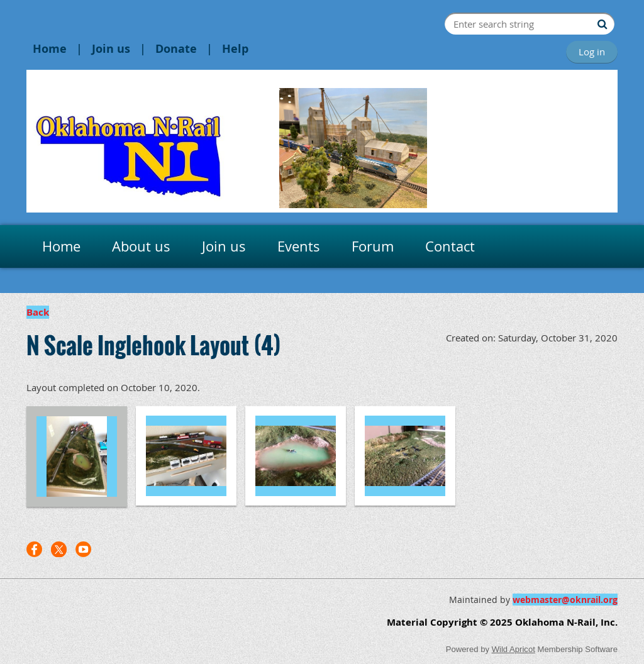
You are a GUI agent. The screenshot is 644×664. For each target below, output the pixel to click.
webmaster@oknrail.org (565, 600)
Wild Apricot (514, 649)
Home (50, 49)
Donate (176, 49)
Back (38, 312)
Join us (111, 49)
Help (235, 49)
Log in (592, 52)
